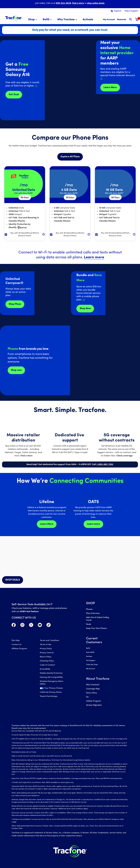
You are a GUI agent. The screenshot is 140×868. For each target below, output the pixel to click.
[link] (88, 20)
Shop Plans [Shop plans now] (15, 304)
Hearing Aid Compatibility (51, 677)
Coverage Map (93, 689)
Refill (88, 648)
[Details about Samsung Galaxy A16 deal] (36, 86)
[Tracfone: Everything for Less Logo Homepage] (13, 18)
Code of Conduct (47, 665)
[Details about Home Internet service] (84, 300)
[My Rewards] (122, 20)
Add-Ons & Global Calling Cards (98, 619)
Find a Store (91, 693)
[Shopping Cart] (137, 20)
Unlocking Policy (47, 661)
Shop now (16, 370)
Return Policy (46, 657)
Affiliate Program (19, 649)
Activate (89, 657)
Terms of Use (46, 645)
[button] (33, 20)
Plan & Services (93, 613)
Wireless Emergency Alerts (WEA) (52, 683)
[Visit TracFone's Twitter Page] (31, 626)
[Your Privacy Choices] (52, 689)
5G (87, 697)
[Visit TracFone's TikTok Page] (49, 626)
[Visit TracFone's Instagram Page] (22, 626)
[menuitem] (33, 20)
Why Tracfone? (93, 685)
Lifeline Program (93, 701)
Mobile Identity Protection (51, 673)
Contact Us (16, 645)
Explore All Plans (70, 157)
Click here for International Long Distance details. (71, 760)
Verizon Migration (94, 705)
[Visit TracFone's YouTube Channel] (40, 626)
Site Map (16, 641)
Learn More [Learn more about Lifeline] (47, 524)
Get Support (91, 661)
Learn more (94, 257)
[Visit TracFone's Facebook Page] (14, 626)
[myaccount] (109, 20)
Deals (89, 624)
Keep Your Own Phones (96, 628)
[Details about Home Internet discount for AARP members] (101, 79)
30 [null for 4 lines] (25, 198)
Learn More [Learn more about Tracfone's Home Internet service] (110, 87)
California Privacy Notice (51, 692)
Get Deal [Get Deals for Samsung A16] (14, 95)
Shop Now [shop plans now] (85, 309)
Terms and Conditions (49, 641)
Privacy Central (47, 653)
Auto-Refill (90, 652)
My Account (91, 669)
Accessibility (45, 669)
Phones (89, 609)
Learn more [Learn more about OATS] (93, 524)
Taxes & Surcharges (49, 696)
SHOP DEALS (13, 580)
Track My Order (92, 665)
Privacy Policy (46, 649)
